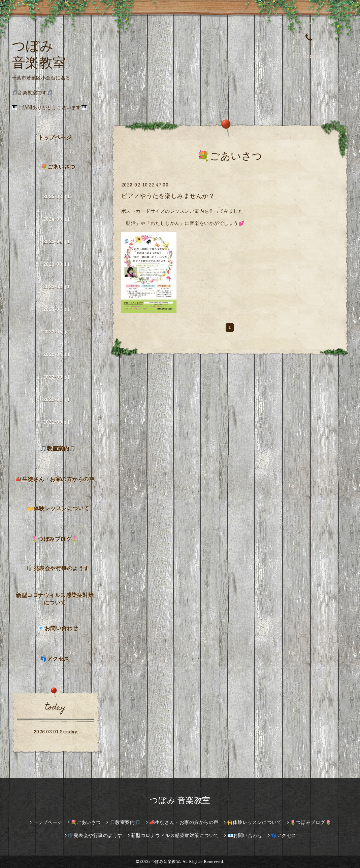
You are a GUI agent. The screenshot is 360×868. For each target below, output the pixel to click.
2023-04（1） (59, 241)
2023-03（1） (59, 264)
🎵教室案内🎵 (58, 448)
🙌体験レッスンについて (58, 508)
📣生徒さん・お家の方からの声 (55, 479)
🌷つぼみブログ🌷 (55, 539)
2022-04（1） (59, 354)
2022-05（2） (59, 332)
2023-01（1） (59, 309)
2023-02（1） (59, 287)
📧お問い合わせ (58, 628)
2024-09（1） (59, 219)
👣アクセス (55, 659)
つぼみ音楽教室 (166, 861)
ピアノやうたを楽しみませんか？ (168, 196)
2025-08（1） (59, 196)
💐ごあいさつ (58, 167)
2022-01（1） (59, 399)
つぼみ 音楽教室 (180, 800)
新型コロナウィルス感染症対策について (55, 599)
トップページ (55, 137)
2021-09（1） (59, 422)
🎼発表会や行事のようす (58, 568)
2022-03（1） (59, 377)
